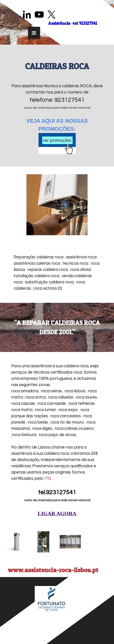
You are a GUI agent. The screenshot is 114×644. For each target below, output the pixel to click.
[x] (52, 15)
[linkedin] (27, 15)
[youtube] (39, 15)
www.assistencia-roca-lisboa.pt (53, 570)
